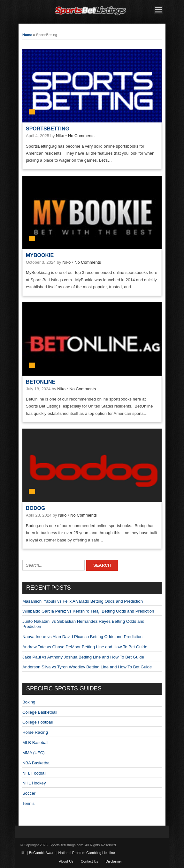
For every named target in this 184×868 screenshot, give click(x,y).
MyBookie (40, 255)
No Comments (81, 136)
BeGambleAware (42, 853)
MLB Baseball (35, 743)
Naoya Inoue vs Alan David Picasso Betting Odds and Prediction (82, 637)
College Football (38, 722)
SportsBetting (48, 129)
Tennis (28, 803)
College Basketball (40, 712)
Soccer (29, 793)
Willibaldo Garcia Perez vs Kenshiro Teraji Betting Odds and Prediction (88, 611)
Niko (60, 136)
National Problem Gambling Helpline (87, 853)
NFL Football (34, 773)
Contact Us (89, 861)
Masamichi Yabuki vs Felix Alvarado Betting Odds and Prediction (83, 601)
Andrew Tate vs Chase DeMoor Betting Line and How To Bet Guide (85, 647)
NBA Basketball (37, 763)
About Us (66, 861)
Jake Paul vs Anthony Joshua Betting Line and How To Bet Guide (83, 657)
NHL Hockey (34, 783)
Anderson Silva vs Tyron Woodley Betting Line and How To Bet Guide (87, 667)
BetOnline (41, 382)
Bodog (35, 508)
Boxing (29, 702)
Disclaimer (114, 861)
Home (27, 35)
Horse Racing (35, 732)
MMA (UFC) (34, 753)
